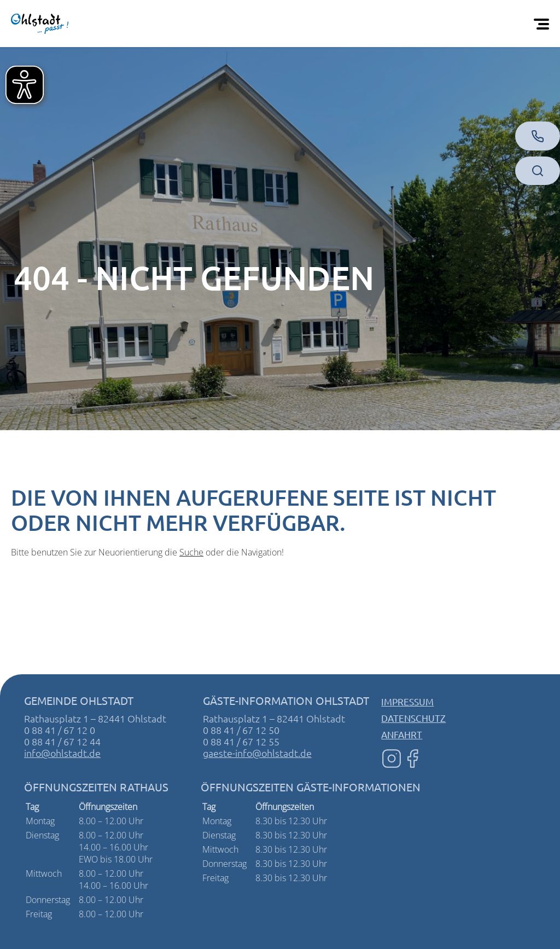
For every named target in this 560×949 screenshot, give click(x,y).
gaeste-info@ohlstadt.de (257, 753)
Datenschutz (413, 718)
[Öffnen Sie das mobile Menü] (544, 24)
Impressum (407, 701)
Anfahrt (402, 734)
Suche (191, 552)
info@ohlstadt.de (62, 753)
